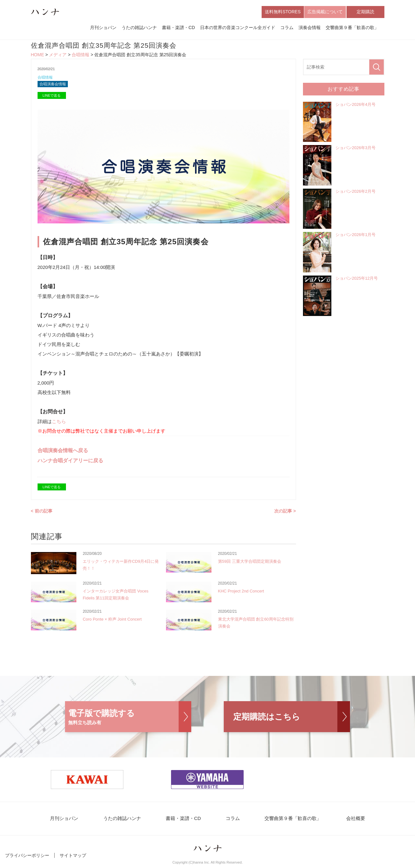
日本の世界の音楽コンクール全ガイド (238, 28)
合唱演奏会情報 (54, 86)
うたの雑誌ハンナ (139, 28)
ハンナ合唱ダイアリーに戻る (70, 462)
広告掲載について (325, 12)
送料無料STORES (283, 12)
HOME (38, 56)
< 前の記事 (42, 513)
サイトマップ (73, 858)
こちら (59, 423)
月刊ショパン (103, 28)
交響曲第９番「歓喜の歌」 (352, 28)
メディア (58, 56)
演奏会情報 (310, 28)
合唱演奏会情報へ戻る (63, 452)
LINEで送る (52, 97)
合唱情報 (80, 56)
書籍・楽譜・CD (178, 28)
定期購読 (365, 12)
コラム (287, 28)
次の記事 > (285, 513)
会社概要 (347, 821)
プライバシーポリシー (27, 858)
